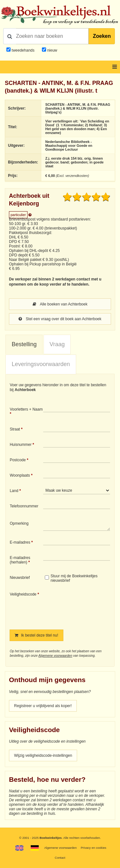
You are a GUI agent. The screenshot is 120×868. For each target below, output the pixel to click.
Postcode (18, 460)
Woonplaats (20, 475)
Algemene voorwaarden (55, 656)
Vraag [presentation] (57, 344)
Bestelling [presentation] (24, 344)
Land (14, 491)
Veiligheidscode (23, 594)
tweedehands (23, 50)
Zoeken (102, 36)
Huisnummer (20, 445)
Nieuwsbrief (20, 578)
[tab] (24, 345)
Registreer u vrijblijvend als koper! (43, 706)
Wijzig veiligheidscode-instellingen (43, 755)
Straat (15, 429)
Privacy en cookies (93, 848)
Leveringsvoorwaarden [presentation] (41, 364)
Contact (60, 858)
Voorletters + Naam (26, 409)
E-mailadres (20, 542)
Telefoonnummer (24, 506)
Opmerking (19, 523)
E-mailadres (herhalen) (20, 560)
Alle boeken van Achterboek (60, 304)
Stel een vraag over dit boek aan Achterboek (60, 319)
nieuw (52, 50)
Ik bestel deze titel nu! (36, 635)
